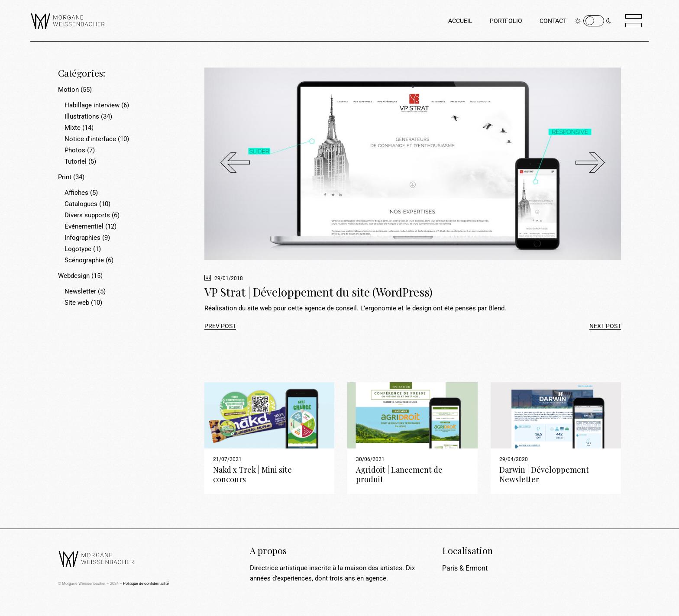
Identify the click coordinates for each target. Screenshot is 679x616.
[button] (590, 164)
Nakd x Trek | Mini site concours (252, 474)
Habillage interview (92, 105)
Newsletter (80, 291)
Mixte (73, 128)
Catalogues (81, 204)
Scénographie (84, 260)
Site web (77, 303)
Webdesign (74, 276)
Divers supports (87, 215)
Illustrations (82, 116)
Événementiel (84, 226)
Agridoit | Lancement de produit (399, 474)
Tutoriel (76, 161)
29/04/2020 (514, 459)
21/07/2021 (227, 459)
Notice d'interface (90, 139)
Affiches (76, 193)
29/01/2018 (224, 278)
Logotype (78, 249)
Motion (68, 90)
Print (65, 177)
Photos (75, 150)
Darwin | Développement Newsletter (544, 474)
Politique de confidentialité (146, 584)
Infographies (82, 238)
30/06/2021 (370, 459)
